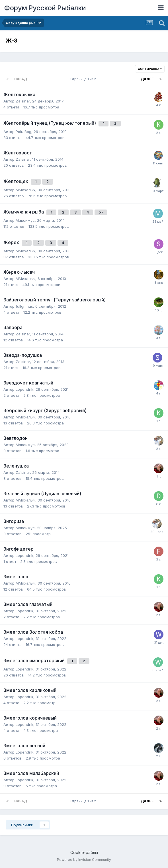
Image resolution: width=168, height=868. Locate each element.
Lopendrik (24, 389)
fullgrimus (24, 306)
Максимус (25, 220)
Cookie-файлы (84, 852)
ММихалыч (25, 190)
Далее (147, 79)
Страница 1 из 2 (84, 79)
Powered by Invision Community (84, 860)
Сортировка (150, 69)
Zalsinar (23, 101)
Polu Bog (23, 132)
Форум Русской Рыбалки (45, 8)
